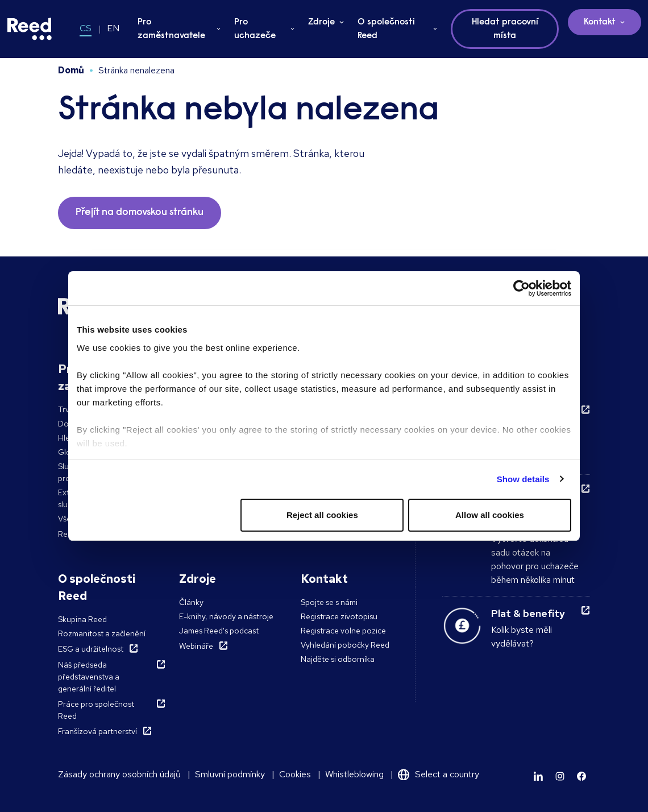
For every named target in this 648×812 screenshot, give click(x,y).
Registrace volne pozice (343, 631)
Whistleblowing (354, 774)
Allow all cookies (490, 515)
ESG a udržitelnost (91, 649)
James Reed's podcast (219, 631)
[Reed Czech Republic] (30, 29)
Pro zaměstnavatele (171, 29)
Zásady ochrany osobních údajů (119, 774)
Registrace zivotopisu (339, 616)
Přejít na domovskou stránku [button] (140, 213)
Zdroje (321, 22)
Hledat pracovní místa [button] (505, 29)
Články (191, 602)
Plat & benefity (528, 613)
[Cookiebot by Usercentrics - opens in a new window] (522, 288)
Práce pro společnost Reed (96, 710)
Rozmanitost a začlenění (102, 633)
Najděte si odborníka (338, 659)
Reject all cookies (322, 515)
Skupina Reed (82, 619)
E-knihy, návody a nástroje (226, 616)
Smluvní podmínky (230, 774)
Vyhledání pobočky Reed (345, 645)
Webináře (196, 646)
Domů (71, 70)
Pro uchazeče (255, 29)
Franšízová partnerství (97, 731)
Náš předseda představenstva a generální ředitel (89, 677)
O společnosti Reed (386, 29)
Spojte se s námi (329, 602)
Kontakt (600, 22)
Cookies (295, 774)
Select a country (447, 774)
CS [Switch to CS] (86, 28)
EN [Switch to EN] (113, 28)
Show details (523, 479)
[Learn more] (538, 776)
